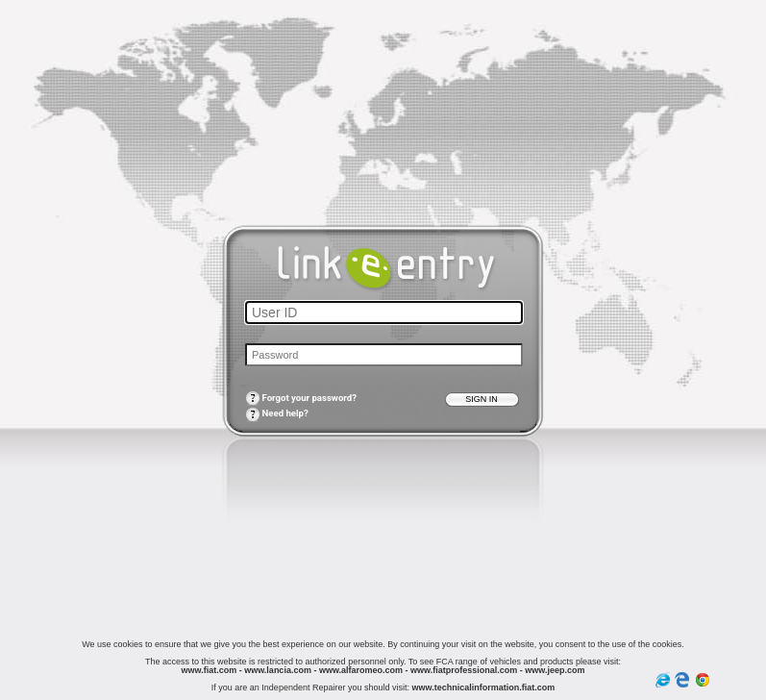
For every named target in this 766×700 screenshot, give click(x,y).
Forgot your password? (301, 398)
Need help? (277, 413)
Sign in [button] (482, 399)
